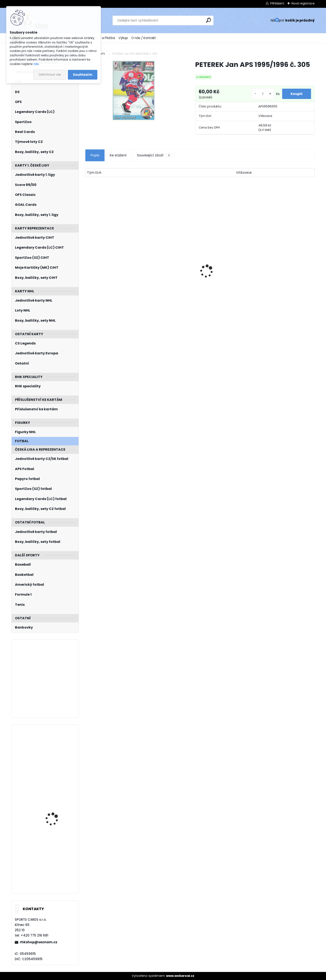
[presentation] (87, 264)
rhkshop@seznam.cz (39, 942)
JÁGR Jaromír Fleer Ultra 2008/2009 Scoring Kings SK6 (57, 853)
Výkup (123, 38)
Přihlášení (277, 3)
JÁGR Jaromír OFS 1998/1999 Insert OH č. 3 (286, 286)
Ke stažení (118, 155)
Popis (95, 155)
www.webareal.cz (180, 976)
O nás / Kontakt (144, 38)
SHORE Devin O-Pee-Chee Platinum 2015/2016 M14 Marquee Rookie (167, 287)
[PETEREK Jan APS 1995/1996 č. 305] (133, 91)
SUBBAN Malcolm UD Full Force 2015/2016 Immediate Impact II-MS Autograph (57, 808)
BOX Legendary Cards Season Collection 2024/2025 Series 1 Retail (113, 276)
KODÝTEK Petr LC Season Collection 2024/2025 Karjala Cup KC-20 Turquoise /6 (57, 751)
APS (102, 54)
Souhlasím (83, 75)
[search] (209, 20)
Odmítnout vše (50, 75)
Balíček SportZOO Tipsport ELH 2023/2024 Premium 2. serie (229, 277)
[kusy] (263, 94)
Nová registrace (303, 3)
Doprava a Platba (101, 38)
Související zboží (155, 155)
